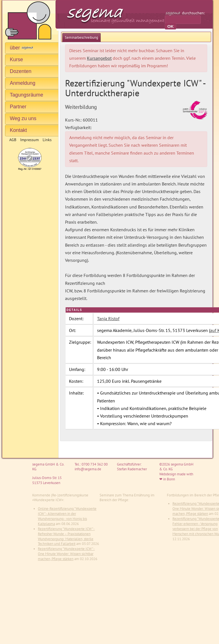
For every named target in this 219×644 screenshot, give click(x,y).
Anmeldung (23, 83)
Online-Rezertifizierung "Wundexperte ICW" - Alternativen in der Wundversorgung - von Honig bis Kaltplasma (67, 516)
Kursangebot (99, 58)
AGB (13, 140)
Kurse (16, 59)
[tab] (81, 37)
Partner (18, 107)
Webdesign (168, 474)
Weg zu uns (23, 118)
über (21, 48)
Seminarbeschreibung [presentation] (81, 37)
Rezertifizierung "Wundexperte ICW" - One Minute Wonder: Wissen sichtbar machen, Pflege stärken (66, 554)
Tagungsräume (26, 95)
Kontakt (18, 130)
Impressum (29, 140)
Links (47, 140)
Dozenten (21, 71)
